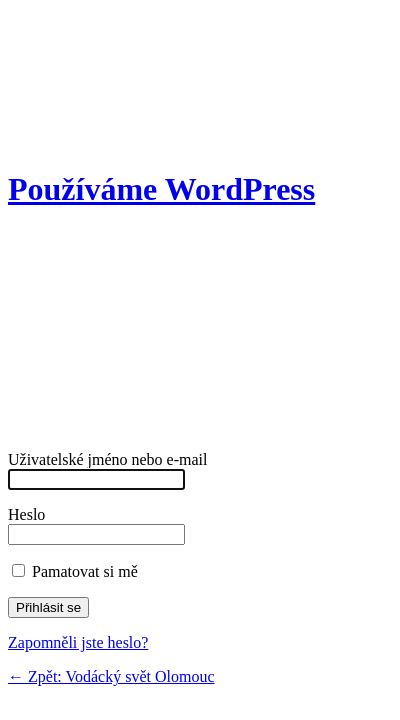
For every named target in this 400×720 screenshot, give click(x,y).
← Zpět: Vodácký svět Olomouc (111, 676)
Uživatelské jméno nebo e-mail (107, 469)
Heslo (96, 524)
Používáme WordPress (161, 189)
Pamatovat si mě (75, 571)
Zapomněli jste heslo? (78, 642)
